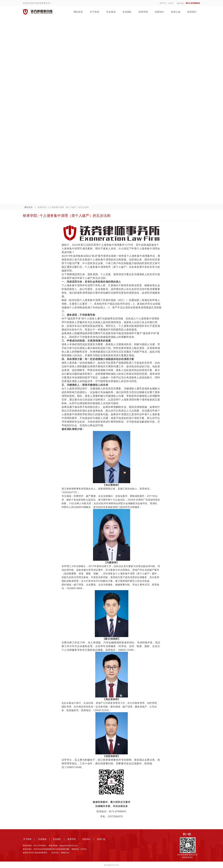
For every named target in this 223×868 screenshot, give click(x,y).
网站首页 (29, 207)
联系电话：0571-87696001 (111, 811)
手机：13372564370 (111, 816)
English (171, 3)
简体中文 (163, 3)
